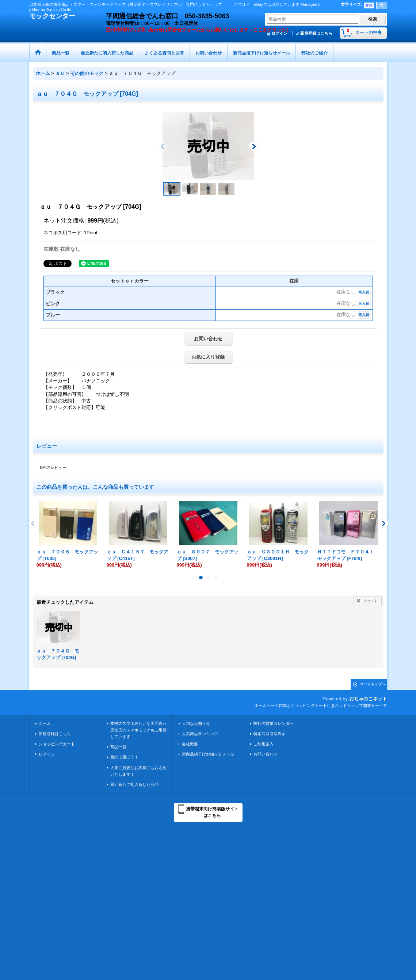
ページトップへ (373, 684)
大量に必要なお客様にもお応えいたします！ (138, 771)
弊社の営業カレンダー (274, 723)
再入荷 (364, 292)
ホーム (45, 723)
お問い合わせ (208, 339)
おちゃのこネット (368, 699)
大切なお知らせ (196, 723)
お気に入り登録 (208, 357)
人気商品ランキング (200, 734)
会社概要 (190, 744)
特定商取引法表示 (270, 734)
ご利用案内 (264, 744)
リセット (370, 601)
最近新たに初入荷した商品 (134, 784)
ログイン (47, 754)
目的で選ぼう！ (124, 757)
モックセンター (52, 16)
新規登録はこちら (316, 33)
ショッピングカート (57, 744)
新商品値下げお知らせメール (208, 754)
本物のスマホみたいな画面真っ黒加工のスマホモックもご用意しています (138, 730)
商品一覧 (118, 747)
